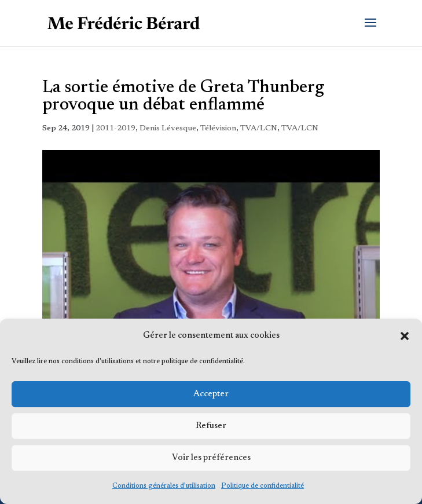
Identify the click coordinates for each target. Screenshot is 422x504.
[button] (405, 336)
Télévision (218, 129)
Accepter (211, 394)
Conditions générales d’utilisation (164, 486)
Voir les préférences (211, 458)
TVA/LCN (259, 129)
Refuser (211, 426)
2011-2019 (115, 129)
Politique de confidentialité (263, 486)
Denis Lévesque (168, 129)
